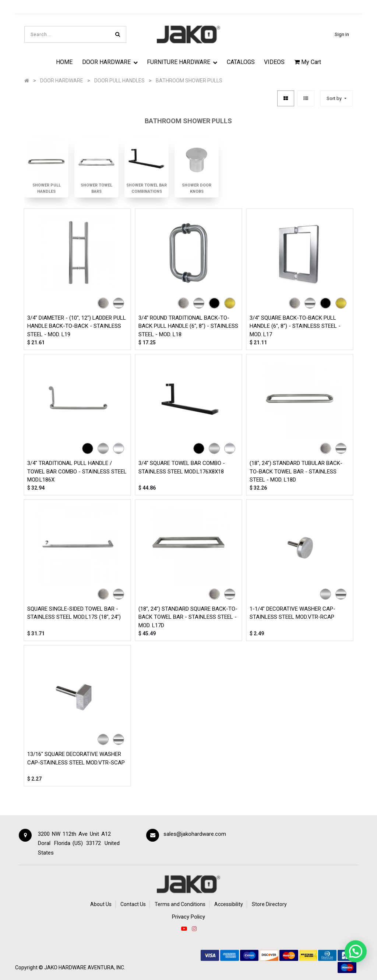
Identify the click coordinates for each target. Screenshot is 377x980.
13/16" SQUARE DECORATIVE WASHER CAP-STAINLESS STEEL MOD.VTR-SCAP (76, 758)
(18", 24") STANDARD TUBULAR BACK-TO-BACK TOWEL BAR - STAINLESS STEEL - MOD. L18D (296, 471)
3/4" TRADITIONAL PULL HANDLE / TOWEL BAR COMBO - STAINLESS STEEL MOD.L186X (77, 471)
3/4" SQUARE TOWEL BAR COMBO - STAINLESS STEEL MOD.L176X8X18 (182, 467)
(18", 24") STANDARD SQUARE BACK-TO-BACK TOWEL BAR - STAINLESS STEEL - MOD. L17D (188, 617)
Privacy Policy (188, 917)
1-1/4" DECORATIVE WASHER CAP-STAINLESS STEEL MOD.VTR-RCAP (293, 613)
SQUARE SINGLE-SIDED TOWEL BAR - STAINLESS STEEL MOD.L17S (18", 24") (74, 613)
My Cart (308, 62)
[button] (336, 98)
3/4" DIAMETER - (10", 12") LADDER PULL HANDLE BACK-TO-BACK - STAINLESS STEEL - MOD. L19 (77, 326)
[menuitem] (64, 62)
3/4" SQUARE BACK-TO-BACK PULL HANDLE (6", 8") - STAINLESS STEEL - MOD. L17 (295, 326)
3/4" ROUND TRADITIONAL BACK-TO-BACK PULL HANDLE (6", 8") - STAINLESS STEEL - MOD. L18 (188, 326)
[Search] (118, 34)
